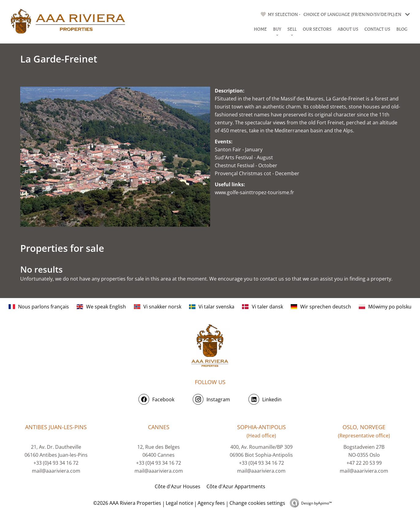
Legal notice (180, 503)
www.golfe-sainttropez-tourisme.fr (254, 192)
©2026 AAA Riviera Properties (127, 503)
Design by (316, 503)
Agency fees (211, 503)
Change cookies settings (257, 503)
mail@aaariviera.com (56, 471)
